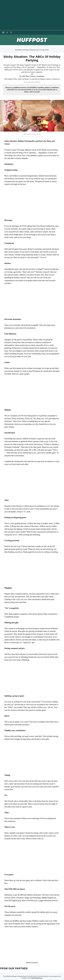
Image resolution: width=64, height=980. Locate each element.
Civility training (21, 942)
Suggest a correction (32, 947)
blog (31, 939)
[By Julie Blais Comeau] (33, 76)
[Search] (11, 32)
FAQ (24, 962)
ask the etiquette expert (16, 939)
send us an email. (35, 92)
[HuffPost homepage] (26, 979)
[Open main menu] (3, 32)
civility (9, 942)
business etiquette (44, 939)
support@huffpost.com (37, 962)
